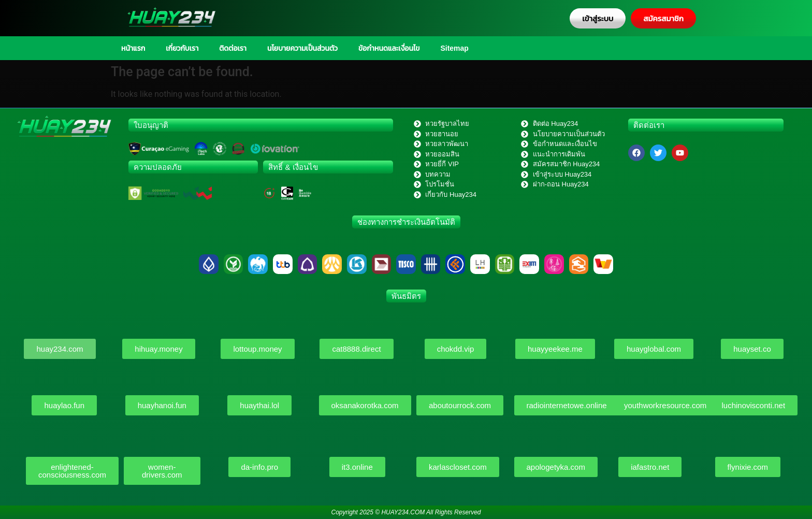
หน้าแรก (133, 48)
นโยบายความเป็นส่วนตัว (302, 48)
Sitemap (454, 48)
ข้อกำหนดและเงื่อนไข (389, 48)
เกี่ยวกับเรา (182, 48)
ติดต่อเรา (233, 48)
